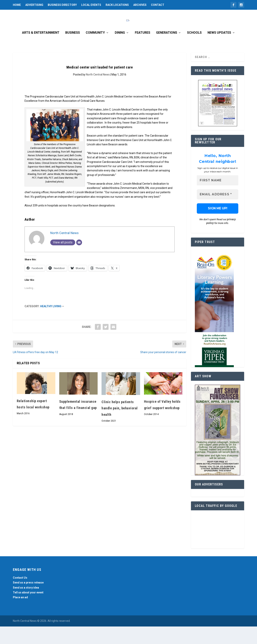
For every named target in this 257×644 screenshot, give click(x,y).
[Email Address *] (218, 212)
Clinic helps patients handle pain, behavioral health (120, 426)
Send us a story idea (26, 605)
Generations (167, 50)
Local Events (91, 5)
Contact (158, 5)
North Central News (98, 92)
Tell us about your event (28, 610)
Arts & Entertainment (41, 50)
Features (143, 50)
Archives (140, 5)
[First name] (218, 198)
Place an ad (20, 615)
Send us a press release (28, 600)
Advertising (34, 5)
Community (95, 50)
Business (73, 50)
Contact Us (20, 595)
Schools (194, 50)
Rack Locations (117, 5)
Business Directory (62, 5)
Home (17, 5)
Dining (120, 50)
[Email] (79, 260)
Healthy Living (51, 324)
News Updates (219, 50)
